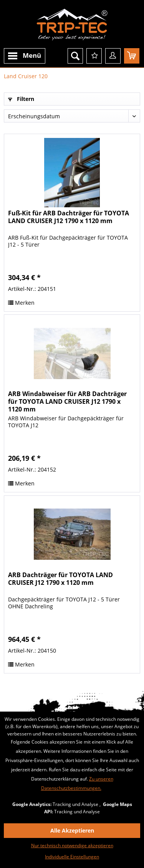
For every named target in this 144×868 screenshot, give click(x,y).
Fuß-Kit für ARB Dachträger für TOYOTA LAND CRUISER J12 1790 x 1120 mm (69, 217)
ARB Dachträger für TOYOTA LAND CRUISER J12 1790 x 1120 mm (60, 579)
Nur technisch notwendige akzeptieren (72, 845)
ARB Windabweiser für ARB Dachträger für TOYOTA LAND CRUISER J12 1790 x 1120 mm (67, 401)
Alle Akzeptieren (72, 830)
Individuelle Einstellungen (72, 857)
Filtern (21, 99)
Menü (24, 56)
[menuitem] (25, 56)
